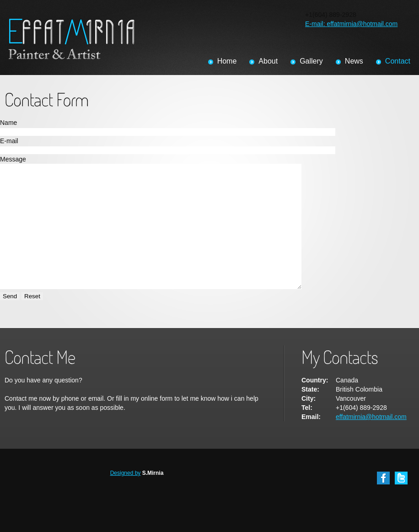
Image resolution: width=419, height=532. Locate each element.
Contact (398, 61)
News (354, 61)
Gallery (311, 61)
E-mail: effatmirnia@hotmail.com (351, 24)
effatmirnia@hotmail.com (371, 441)
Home (227, 61)
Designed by (126, 498)
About (268, 61)
